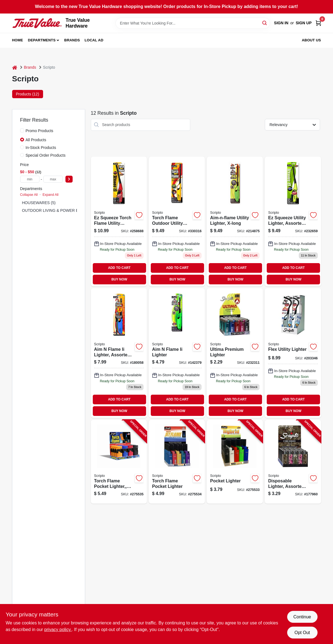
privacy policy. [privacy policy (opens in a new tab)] (58, 630)
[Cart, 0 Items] (318, 23)
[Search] (265, 23)
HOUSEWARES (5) (39, 203)
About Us (311, 40)
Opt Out (302, 633)
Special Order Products (46, 155)
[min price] (30, 179)
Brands (72, 40)
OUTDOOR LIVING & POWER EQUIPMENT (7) (63, 210)
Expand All (51, 195)
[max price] (53, 179)
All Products (36, 140)
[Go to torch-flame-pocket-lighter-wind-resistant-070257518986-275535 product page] (119, 462)
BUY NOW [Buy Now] (119, 279)
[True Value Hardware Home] (37, 23)
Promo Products (39, 131)
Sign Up (304, 23)
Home (18, 40)
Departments (42, 40)
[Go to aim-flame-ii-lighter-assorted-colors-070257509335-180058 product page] (119, 353)
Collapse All (29, 195)
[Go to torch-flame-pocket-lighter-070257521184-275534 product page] (177, 462)
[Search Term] (193, 23)
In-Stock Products (41, 148)
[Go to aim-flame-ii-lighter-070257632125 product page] (177, 353)
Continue (302, 617)
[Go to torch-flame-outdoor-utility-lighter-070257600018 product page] (177, 221)
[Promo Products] (22, 130)
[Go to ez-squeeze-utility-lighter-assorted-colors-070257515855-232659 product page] (293, 221)
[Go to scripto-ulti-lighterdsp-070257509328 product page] (235, 353)
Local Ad (94, 40)
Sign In (281, 23)
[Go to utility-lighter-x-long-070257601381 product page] (235, 221)
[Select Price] (69, 179)
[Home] (15, 67)
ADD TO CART (119, 268)
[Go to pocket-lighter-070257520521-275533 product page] (235, 462)
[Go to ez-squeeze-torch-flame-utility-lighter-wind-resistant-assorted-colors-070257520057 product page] (119, 221)
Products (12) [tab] (28, 94)
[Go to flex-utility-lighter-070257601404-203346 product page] (293, 353)
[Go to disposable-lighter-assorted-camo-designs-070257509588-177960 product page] (293, 462)
